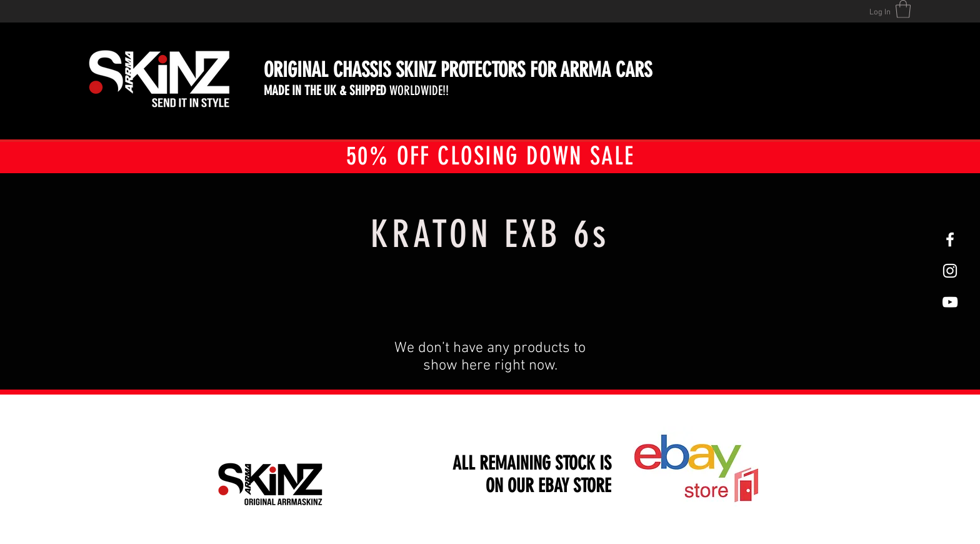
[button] (903, 9)
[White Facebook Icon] (950, 239)
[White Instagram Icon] (950, 271)
